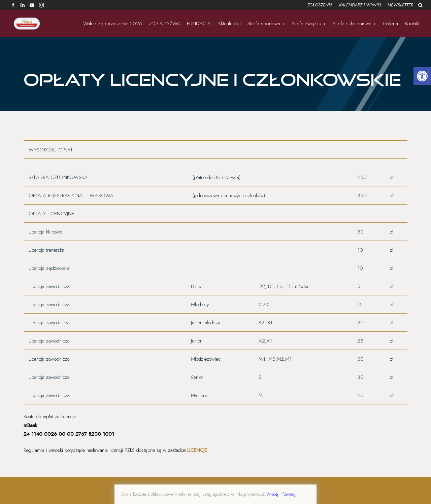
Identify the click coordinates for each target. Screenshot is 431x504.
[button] (422, 76)
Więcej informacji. (282, 494)
